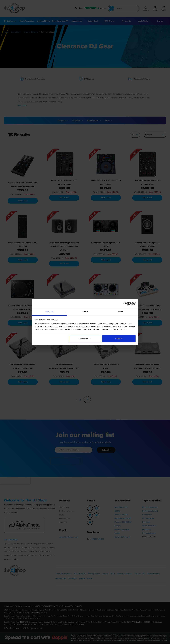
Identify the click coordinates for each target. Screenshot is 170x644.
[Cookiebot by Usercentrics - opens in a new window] (125, 304)
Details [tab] (85, 312)
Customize (85, 339)
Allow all (119, 339)
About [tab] (120, 312)
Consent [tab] (50, 312)
